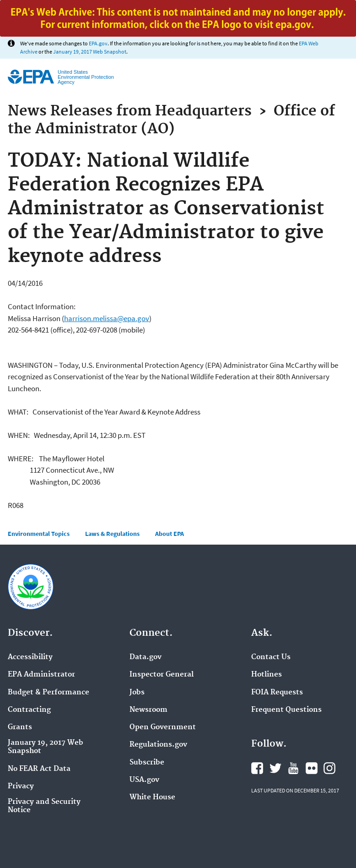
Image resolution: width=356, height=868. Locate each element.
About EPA (170, 534)
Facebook (257, 768)
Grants (20, 727)
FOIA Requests (277, 693)
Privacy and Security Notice (44, 806)
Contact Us (271, 657)
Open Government (163, 727)
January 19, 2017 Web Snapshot (90, 52)
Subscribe (147, 763)
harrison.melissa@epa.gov (107, 318)
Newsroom (148, 710)
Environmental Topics (39, 534)
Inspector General (162, 675)
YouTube (293, 768)
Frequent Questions (286, 710)
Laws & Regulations (112, 534)
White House (152, 797)
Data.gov (146, 657)
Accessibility (30, 657)
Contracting (29, 710)
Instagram (329, 768)
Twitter (275, 768)
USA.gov (144, 780)
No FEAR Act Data (39, 769)
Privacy (21, 786)
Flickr (312, 768)
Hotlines (267, 675)
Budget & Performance (49, 693)
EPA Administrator (41, 675)
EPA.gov (98, 43)
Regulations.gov (158, 745)
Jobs (137, 693)
